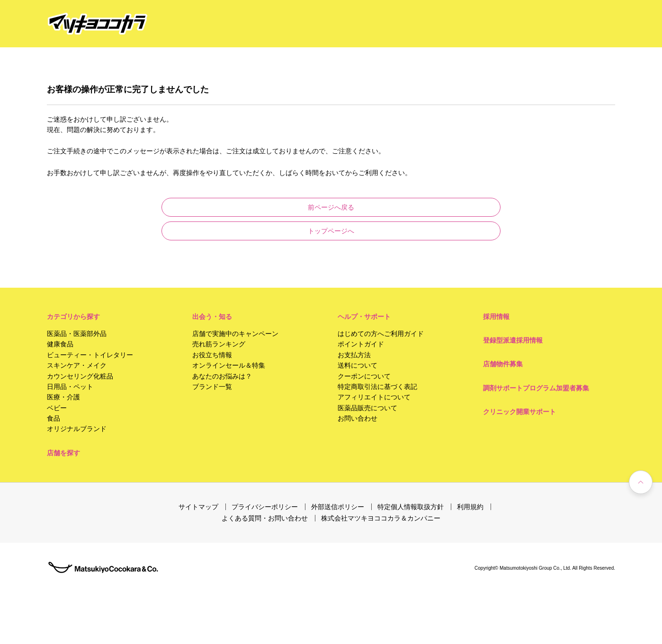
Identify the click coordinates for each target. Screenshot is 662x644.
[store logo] (98, 24)
